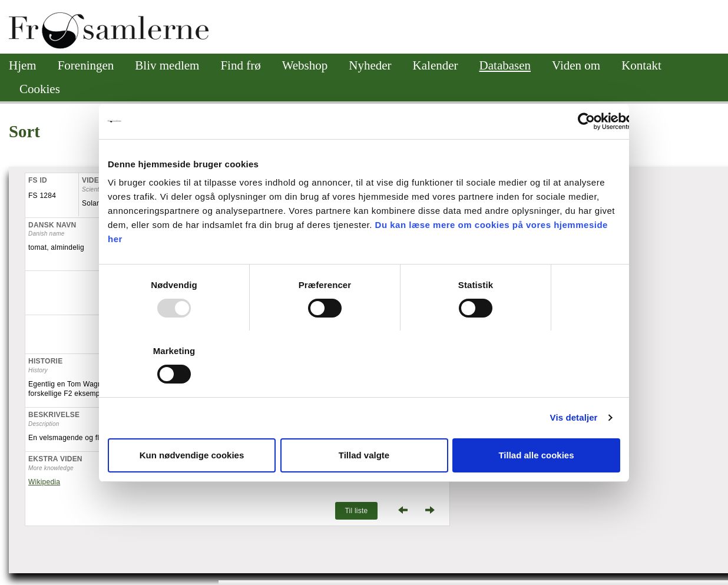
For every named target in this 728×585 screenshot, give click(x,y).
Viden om (576, 65)
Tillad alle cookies (536, 455)
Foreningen (86, 65)
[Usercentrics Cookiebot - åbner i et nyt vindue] (586, 121)
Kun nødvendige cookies (192, 455)
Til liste (356, 511)
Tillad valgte (364, 455)
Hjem (23, 65)
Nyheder (370, 65)
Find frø (240, 65)
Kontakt (641, 65)
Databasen (505, 65)
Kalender (436, 65)
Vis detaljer (574, 417)
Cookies (40, 89)
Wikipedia (44, 482)
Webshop (305, 65)
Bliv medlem (167, 65)
